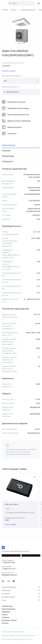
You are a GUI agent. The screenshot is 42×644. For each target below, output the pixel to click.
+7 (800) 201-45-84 (8, 563)
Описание (6, 151)
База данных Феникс (9, 620)
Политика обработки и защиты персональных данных (19, 636)
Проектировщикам (8, 609)
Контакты (5, 623)
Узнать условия (10, 524)
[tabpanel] (21, 30)
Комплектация (8, 156)
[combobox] (21, 81)
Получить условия (9, 71)
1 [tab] (19, 43)
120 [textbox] (5, 81)
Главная (5, 10)
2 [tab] (21, 43)
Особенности (8, 161)
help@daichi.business (9, 575)
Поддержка (6, 612)
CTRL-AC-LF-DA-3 (11, 504)
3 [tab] (23, 43)
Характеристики (9, 145)
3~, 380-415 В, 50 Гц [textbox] (11, 92)
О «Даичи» (6, 617)
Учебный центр (7, 606)
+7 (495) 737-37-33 (8, 569)
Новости (5, 615)
